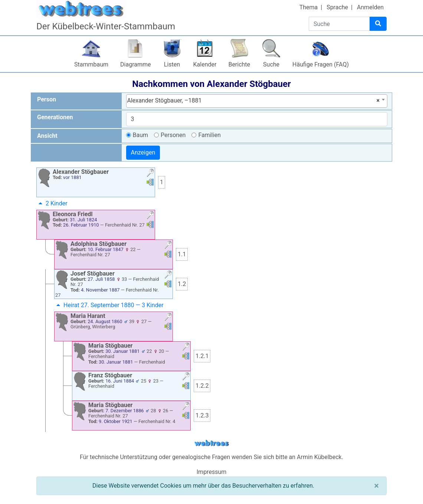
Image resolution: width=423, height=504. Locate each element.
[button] (150, 174)
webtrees (211, 443)
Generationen (55, 117)
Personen (173, 135)
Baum (141, 135)
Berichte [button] (239, 64)
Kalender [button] (205, 64)
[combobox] (257, 101)
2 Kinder (52, 203)
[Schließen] (376, 486)
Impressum (212, 472)
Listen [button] (172, 64)
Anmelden (370, 7)
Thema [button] (309, 7)
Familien (209, 135)
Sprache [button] (337, 7)
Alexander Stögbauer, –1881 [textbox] (254, 101)
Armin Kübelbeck (319, 457)
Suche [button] (271, 64)
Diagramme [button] (135, 64)
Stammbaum (91, 64)
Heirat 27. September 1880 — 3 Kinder (109, 305)
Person (47, 99)
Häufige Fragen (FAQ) (321, 64)
